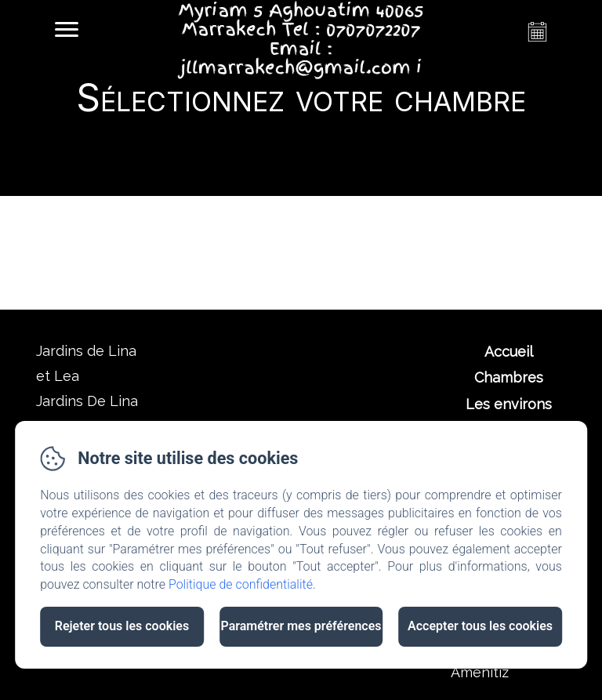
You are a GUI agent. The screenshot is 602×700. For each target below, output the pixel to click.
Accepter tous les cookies (480, 626)
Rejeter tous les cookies (122, 626)
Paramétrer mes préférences (301, 626)
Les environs (509, 404)
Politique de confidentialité (241, 584)
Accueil (509, 352)
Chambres (509, 377)
